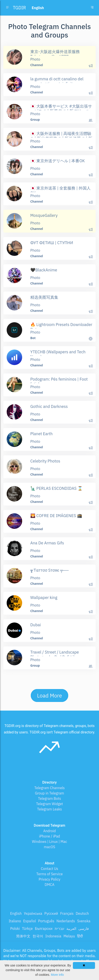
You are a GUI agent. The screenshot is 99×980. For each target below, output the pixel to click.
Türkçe (27, 929)
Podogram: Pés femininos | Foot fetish (59, 381)
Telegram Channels (49, 788)
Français (67, 913)
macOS (49, 847)
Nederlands (66, 921)
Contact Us (49, 869)
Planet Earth (42, 434)
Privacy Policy (49, 879)
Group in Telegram (50, 793)
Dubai (36, 625)
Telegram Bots (49, 798)
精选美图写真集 (44, 297)
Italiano (15, 921)
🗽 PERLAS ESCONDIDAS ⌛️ (56, 488)
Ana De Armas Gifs (47, 543)
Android (49, 831)
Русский (51, 913)
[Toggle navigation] (92, 8)
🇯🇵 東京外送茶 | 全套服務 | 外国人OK (60, 190)
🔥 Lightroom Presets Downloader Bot (61, 327)
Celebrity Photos (45, 461)
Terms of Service (49, 874)
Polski (15, 929)
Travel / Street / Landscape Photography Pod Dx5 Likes (55, 654)
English (16, 913)
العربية (71, 929)
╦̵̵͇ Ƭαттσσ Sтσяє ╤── (49, 570)
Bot (33, 338)
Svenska (84, 921)
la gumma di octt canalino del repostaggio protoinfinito (57, 81)
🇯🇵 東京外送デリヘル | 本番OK (58, 161)
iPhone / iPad (49, 836)
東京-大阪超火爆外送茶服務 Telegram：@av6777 (55, 54)
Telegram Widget (49, 804)
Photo (35, 59)
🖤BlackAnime (44, 270)
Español (30, 921)
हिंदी (80, 936)
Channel (37, 65)
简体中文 (23, 936)
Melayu (69, 936)
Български (44, 929)
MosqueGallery (44, 215)
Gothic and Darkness (49, 406)
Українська (33, 913)
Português (46, 921)
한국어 (38, 936)
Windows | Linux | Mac (49, 842)
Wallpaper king (44, 597)
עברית (59, 929)
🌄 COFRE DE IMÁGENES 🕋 (56, 516)
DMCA (50, 885)
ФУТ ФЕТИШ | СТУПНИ (52, 243)
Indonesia (53, 936)
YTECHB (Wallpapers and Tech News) (58, 354)
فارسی (84, 929)
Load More (49, 695)
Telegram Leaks (50, 809)
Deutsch (82, 913)
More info (57, 975)
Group (35, 120)
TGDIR (19, 8)
